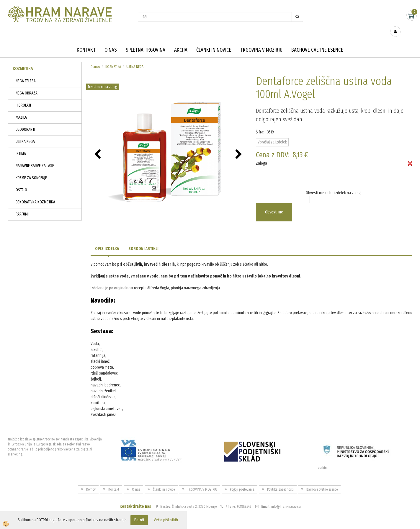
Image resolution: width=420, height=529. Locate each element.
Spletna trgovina (146, 41)
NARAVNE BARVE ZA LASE (35, 157)
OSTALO (21, 181)
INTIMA (21, 145)
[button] (240, 146)
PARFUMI (22, 206)
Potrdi (139, 520)
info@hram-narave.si (286, 498)
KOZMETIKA (113, 58)
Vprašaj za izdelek (272, 134)
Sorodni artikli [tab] (143, 240)
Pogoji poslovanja (242, 481)
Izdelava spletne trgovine (204, 524)
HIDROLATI (23, 97)
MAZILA (21, 109)
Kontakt (86, 41)
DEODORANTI (25, 121)
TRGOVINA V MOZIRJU (261, 41)
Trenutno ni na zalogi (103, 78)
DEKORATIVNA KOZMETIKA (35, 194)
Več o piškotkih (166, 520)
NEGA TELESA (26, 72)
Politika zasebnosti (280, 481)
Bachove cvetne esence (317, 41)
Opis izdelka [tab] (107, 240)
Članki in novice (214, 41)
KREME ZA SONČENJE (31, 169)
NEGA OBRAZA (27, 85)
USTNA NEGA (25, 133)
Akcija (181, 41)
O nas (111, 41)
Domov (95, 58)
